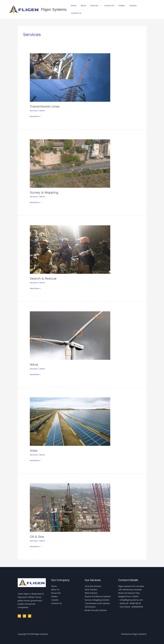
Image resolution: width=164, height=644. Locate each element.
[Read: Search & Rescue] (70, 249)
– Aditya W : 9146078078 (129, 603)
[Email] (24, 616)
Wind (34, 364)
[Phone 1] (30, 616)
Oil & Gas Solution (93, 586)
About (82, 6)
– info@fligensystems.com (131, 599)
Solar (34, 450)
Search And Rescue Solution (98, 596)
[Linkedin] (19, 616)
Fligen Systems (54, 9)
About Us (55, 589)
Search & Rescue (43, 278)
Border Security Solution (96, 610)
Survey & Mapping (44, 192)
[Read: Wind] (70, 335)
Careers (129, 6)
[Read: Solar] (70, 421)
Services (93, 6)
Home (73, 6)
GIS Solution (90, 606)
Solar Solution (91, 589)
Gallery (119, 6)
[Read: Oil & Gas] (70, 507)
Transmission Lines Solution (97, 603)
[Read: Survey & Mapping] (70, 163)
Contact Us (76, 13)
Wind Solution (91, 593)
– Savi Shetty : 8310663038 (131, 606)
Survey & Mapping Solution (97, 599)
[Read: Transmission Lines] (70, 77)
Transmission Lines (45, 106)
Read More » (35, 116)
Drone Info (107, 6)
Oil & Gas (37, 536)
